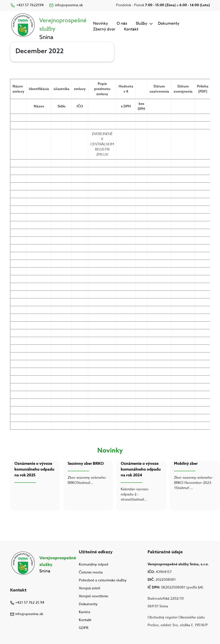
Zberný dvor (104, 29)
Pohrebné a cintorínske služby (103, 580)
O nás (122, 23)
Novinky (101, 23)
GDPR (84, 628)
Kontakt (131, 29)
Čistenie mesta (91, 572)
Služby (142, 23)
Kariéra (85, 612)
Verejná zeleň (89, 588)
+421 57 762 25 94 (27, 603)
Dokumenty (169, 23)
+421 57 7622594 (27, 5)
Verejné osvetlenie (94, 596)
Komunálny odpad (94, 564)
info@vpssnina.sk (66, 5)
